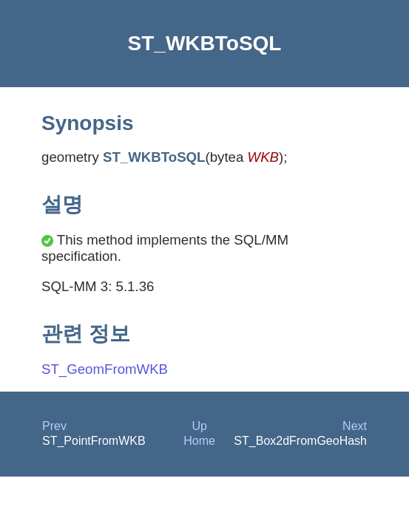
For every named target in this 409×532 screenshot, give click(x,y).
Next (355, 426)
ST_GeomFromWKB (105, 369)
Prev (54, 426)
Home (199, 441)
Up (199, 426)
